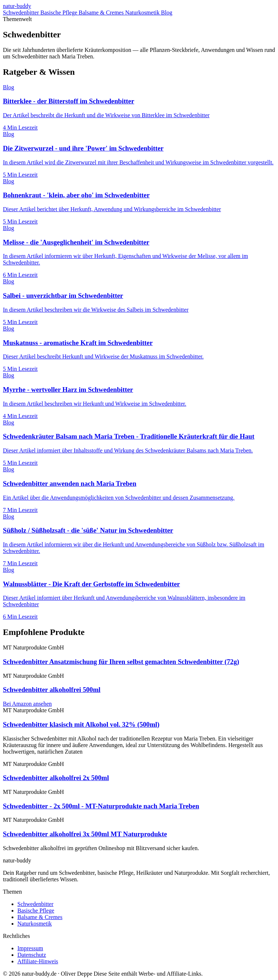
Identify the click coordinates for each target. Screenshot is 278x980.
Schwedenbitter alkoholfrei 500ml (52, 690)
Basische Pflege (60, 13)
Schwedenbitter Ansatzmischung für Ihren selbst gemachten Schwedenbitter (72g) (121, 662)
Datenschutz (32, 955)
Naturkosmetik (143, 13)
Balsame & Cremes (102, 13)
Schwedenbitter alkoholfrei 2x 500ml (56, 778)
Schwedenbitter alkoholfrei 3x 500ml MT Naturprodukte (85, 834)
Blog (167, 13)
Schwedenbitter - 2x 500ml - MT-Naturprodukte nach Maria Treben (101, 806)
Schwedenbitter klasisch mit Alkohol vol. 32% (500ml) (81, 724)
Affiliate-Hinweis (38, 961)
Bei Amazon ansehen (27, 704)
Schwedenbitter (22, 13)
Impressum (30, 948)
